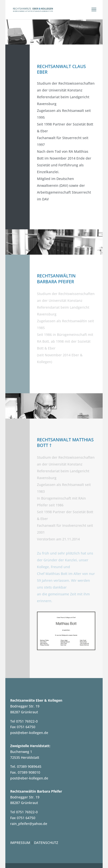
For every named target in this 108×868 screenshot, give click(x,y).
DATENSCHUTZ (46, 843)
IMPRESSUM (20, 843)
